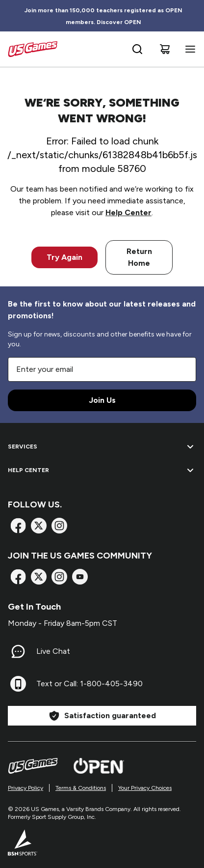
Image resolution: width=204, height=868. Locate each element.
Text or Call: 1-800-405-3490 (89, 684)
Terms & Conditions (81, 788)
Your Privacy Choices (145, 788)
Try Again (64, 257)
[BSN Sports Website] (23, 842)
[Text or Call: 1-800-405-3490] (18, 684)
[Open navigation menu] (188, 49)
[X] (39, 526)
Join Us (102, 400)
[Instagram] (59, 526)
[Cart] (165, 49)
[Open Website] (99, 766)
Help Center (128, 212)
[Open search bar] (137, 49)
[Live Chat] (18, 651)
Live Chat (53, 651)
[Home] (33, 49)
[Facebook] (18, 526)
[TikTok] (80, 577)
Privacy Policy (25, 788)
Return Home (139, 257)
